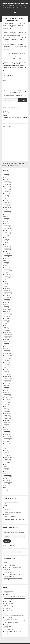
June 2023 (7, 239)
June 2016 (7, 387)
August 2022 (7, 257)
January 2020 (8, 311)
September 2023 (8, 234)
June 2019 (7, 324)
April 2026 (7, 179)
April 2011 (7, 491)
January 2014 (8, 435)
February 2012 (8, 473)
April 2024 (7, 222)
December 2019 (8, 313)
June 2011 (7, 487)
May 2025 (7, 199)
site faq (6, 571)
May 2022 (7, 262)
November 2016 (8, 378)
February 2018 (8, 352)
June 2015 (7, 406)
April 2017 (7, 369)
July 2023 (7, 237)
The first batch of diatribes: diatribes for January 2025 (15, 118)
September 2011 (8, 482)
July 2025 (7, 195)
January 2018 (8, 354)
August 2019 (7, 320)
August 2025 (7, 193)
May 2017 (7, 368)
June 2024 (7, 218)
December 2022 (8, 250)
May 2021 (7, 283)
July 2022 (7, 259)
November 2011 (8, 479)
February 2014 (8, 433)
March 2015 (7, 410)
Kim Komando (8, 602)
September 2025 (8, 192)
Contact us (7, 564)
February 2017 (8, 373)
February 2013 (8, 454)
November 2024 (8, 209)
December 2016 (8, 376)
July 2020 (7, 301)
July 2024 (7, 216)
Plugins (6, 605)
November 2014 (8, 417)
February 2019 (8, 331)
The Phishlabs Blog (9, 617)
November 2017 (8, 357)
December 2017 (8, 355)
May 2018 (7, 347)
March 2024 (7, 223)
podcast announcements (10, 516)
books (6, 506)
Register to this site (9, 607)
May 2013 (7, 449)
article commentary (14, 108)
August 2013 (7, 443)
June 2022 (7, 260)
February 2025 (8, 204)
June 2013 (7, 447)
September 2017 (8, 361)
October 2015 (8, 399)
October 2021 (8, 274)
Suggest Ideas (8, 609)
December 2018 (8, 334)
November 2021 (8, 273)
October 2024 (8, 211)
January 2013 (8, 456)
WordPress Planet (9, 630)
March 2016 (7, 392)
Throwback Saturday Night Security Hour (14, 520)
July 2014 (7, 424)
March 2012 (7, 472)
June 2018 (7, 345)
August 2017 (7, 362)
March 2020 (7, 308)
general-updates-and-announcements (13, 513)
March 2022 (7, 266)
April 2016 (7, 391)
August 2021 (7, 278)
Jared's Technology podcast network (15, 4)
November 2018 (8, 336)
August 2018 (7, 341)
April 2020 (7, 306)
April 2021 (7, 285)
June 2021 (7, 281)
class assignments (9, 509)
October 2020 (8, 295)
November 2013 (8, 438)
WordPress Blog (8, 628)
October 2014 (8, 419)
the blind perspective (9, 614)
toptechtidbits (8, 626)
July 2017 (7, 364)
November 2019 (8, 315)
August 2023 (7, 236)
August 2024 (7, 215)
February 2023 (8, 246)
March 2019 (7, 329)
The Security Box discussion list (12, 619)
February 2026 (8, 183)
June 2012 (7, 466)
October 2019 (8, 317)
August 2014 (7, 422)
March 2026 (7, 181)
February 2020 (8, 310)
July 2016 (7, 385)
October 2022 (8, 253)
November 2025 (8, 188)
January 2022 (8, 269)
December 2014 (8, 415)
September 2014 (8, 420)
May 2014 (7, 427)
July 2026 (7, 174)
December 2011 (8, 477)
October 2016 (8, 380)
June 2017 (7, 366)
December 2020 (8, 292)
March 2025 (7, 202)
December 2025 (8, 186)
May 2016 (7, 389)
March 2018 (7, 350)
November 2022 (8, 251)
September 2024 (8, 213)
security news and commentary (12, 518)
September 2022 (8, 255)
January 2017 (8, 375)
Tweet (5, 71)
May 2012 (7, 468)
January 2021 (8, 290)
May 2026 (7, 178)
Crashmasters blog (9, 591)
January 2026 (8, 185)
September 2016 (8, 382)
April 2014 (7, 429)
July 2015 (7, 405)
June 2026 (7, 176)
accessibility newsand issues (11, 502)
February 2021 (8, 288)
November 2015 (8, 398)
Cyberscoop (7, 593)
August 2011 (7, 484)
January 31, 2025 (11, 20)
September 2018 (8, 339)
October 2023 (8, 232)
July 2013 (7, 445)
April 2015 (7, 408)
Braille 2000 (7, 507)
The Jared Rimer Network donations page (14, 616)
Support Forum (8, 610)
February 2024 (8, 225)
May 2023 (7, 241)
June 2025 (7, 197)
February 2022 (8, 267)
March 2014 (7, 431)
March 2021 (7, 287)
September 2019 (8, 318)
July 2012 (7, 464)
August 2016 (7, 383)
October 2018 (8, 338)
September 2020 (8, 297)
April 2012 (7, 470)
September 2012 (8, 461)
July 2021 (7, 280)
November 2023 (8, 230)
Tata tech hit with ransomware (10, 113)
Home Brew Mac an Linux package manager (15, 596)
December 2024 (8, 207)
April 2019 (7, 327)
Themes (6, 624)
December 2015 (8, 396)
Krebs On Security (9, 603)
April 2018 (7, 348)
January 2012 (8, 475)
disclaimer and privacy (10, 566)
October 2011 (8, 480)
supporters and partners (10, 612)
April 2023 (7, 243)
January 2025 (8, 206)
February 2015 (8, 412)
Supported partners (9, 573)
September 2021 (8, 276)
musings (7, 514)
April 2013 (7, 450)
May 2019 (7, 325)
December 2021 (8, 271)
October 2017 (8, 359)
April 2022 (7, 264)
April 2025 (7, 200)
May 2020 (7, 304)
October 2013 (8, 440)
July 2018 (7, 343)
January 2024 (8, 227)
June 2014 (7, 426)
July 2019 (7, 322)
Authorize (7, 562)
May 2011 (7, 489)
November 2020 (8, 294)
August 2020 (7, 299)
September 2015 (8, 401)
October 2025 (8, 190)
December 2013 (8, 436)
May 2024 (7, 220)
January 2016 (8, 394)
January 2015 (8, 413)
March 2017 (7, 371)
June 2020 (7, 303)
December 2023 (8, 229)
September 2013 (8, 442)
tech (16, 20)
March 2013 (7, 452)
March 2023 (7, 244)
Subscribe (23, 100)
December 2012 (8, 457)
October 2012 (8, 459)
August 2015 (7, 403)
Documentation (8, 594)
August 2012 (7, 463)
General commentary (9, 511)
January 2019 (8, 332)
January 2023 (8, 248)
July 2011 (7, 486)
